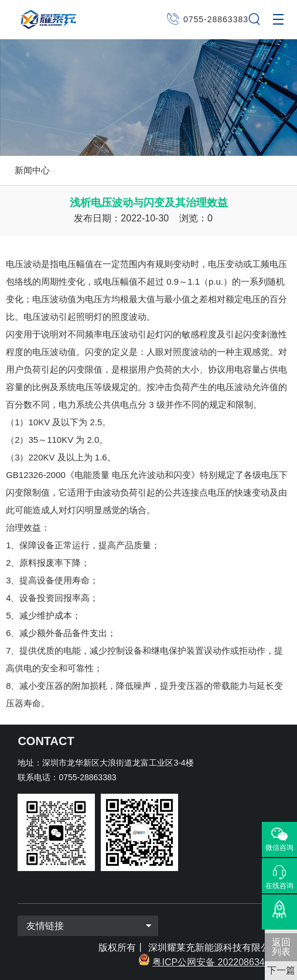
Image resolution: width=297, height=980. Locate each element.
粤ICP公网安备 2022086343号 (216, 962)
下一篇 (281, 970)
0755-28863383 (216, 19)
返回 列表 (281, 947)
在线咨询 (279, 885)
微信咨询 (279, 848)
